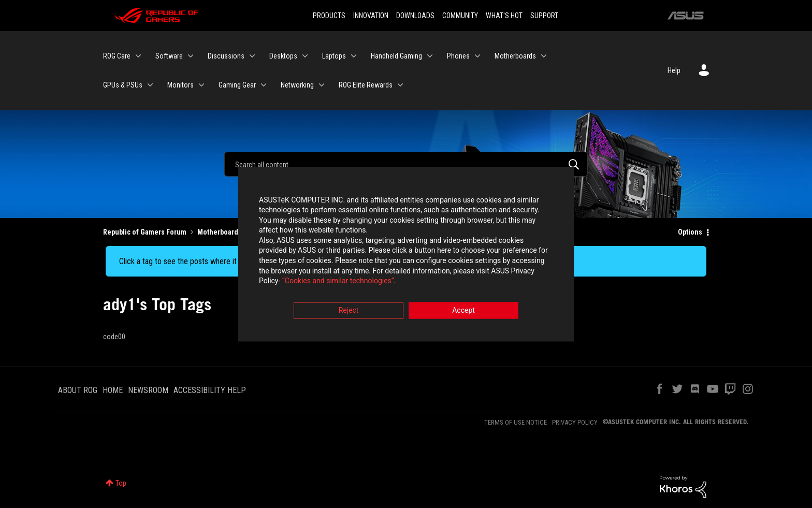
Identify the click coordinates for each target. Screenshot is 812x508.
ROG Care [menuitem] (117, 56)
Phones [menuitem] (458, 56)
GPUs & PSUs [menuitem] (123, 85)
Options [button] (690, 232)
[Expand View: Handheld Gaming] (430, 56)
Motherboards (220, 232)
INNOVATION (371, 16)
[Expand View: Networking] (322, 85)
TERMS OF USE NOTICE (516, 422)
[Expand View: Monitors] (201, 85)
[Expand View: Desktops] (305, 56)
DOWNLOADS (415, 16)
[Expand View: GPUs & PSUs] (150, 85)
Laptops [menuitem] (334, 56)
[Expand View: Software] (191, 56)
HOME (113, 390)
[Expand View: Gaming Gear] (264, 85)
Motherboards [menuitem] (515, 56)
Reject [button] (349, 311)
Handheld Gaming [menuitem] (396, 56)
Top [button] (121, 483)
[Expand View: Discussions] (252, 56)
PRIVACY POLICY (575, 422)
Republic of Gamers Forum (145, 232)
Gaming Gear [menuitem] (237, 85)
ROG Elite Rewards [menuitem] (366, 85)
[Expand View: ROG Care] (138, 56)
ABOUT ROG (78, 390)
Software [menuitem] (169, 56)
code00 (114, 337)
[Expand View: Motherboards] (544, 56)
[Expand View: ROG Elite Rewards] (400, 85)
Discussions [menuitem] (226, 56)
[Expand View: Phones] (477, 56)
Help (674, 70)
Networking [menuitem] (297, 85)
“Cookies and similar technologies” (338, 282)
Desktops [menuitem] (283, 56)
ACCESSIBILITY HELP (210, 390)
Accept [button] (463, 311)
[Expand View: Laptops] (354, 56)
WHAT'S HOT (504, 16)
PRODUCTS (329, 16)
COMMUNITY (460, 16)
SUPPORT (544, 16)
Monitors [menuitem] (180, 85)
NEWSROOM (148, 390)
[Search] (406, 164)
